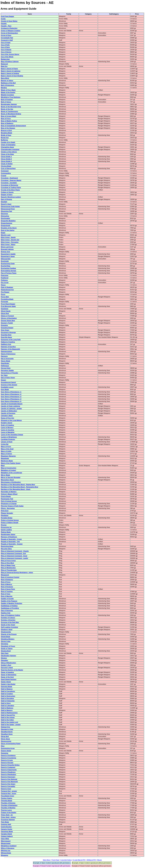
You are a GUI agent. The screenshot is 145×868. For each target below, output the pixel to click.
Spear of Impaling (7, 672)
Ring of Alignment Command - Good (14, 556)
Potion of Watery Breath (10, 523)
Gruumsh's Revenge (8, 332)
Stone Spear (6, 739)
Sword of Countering (9, 758)
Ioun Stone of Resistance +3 (11, 397)
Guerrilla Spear (7, 337)
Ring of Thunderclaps (9, 570)
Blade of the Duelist (8, 92)
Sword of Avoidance (8, 755)
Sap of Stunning (7, 610)
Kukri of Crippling (8, 425)
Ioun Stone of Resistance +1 (11, 392)
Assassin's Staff (7, 40)
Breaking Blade (7, 133)
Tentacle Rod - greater (9, 791)
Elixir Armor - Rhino (8, 244)
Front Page (55, 860)
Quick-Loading (6, 530)
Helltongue (5, 366)
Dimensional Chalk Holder (10, 206)
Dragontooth (6, 225)
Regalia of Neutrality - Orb (10, 542)
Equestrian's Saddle (8, 254)
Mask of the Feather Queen (11, 463)
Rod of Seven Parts (8, 589)
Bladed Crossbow (8, 95)
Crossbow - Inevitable (9, 183)
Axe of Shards (6, 50)
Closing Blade (6, 166)
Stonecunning (6, 741)
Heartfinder (5, 363)
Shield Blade (6, 637)
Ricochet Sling (6, 549)
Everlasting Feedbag (8, 268)
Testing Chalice (7, 798)
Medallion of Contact (9, 470)
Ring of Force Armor (8, 561)
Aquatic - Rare (6, 26)
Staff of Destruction (8, 696)
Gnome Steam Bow (8, 321)
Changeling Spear (8, 147)
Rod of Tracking (7, 591)
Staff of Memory (7, 710)
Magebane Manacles (8, 456)
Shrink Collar (6, 641)
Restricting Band (7, 546)
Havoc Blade (6, 361)
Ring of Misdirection (8, 568)
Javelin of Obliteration (9, 411)
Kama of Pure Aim (8, 418)
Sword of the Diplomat (9, 779)
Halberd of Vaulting (8, 342)
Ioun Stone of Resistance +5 (11, 401)
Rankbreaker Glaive (8, 534)
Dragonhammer (7, 223)
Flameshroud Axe (7, 290)
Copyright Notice (66, 860)
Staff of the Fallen (7, 720)
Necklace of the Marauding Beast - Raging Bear (18, 485)
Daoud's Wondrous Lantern (11, 197)
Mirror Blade (6, 475)
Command (5, 171)
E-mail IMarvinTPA (79, 860)
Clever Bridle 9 (6, 161)
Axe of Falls (5, 45)
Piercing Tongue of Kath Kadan (12, 506)
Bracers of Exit (6, 130)
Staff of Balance (7, 689)
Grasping (4, 325)
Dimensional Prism (8, 209)
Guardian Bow (6, 335)
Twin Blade (5, 822)
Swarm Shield (6, 751)
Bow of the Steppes (8, 128)
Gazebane (5, 309)
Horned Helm (6, 368)
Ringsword (5, 575)
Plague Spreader (7, 513)
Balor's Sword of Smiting (10, 73)
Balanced (4, 64)
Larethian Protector (8, 439)
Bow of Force (6, 119)
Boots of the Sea (7, 109)
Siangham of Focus (8, 646)
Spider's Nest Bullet (8, 684)
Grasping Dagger (7, 328)
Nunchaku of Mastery (9, 492)
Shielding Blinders (8, 639)
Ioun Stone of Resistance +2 (11, 394)
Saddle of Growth (7, 599)
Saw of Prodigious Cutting (11, 615)
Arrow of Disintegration (10, 33)
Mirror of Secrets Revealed (11, 477)
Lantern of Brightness (9, 437)
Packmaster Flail (7, 499)
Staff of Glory (6, 703)
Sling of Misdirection (9, 663)
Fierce (3, 285)
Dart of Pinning (7, 199)
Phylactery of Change (9, 504)
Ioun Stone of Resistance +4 (11, 399)
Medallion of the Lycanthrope (12, 473)
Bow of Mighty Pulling (9, 121)
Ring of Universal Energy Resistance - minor (17, 572)
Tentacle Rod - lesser (9, 793)
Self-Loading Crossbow (10, 627)
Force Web (5, 297)
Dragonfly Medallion (8, 221)
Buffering (4, 140)
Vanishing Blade (7, 832)
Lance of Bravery (7, 427)
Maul (3, 466)
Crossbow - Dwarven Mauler (11, 180)
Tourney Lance (6, 810)
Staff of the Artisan (8, 717)
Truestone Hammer (8, 820)
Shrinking (5, 644)
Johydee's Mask (7, 416)
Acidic (3, 19)
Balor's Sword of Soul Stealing (12, 76)
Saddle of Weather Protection (12, 603)
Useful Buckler (6, 827)
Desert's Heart (6, 204)
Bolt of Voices (6, 102)
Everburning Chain (8, 264)
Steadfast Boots (7, 732)
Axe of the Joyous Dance (10, 54)
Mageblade (5, 458)
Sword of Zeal (6, 789)
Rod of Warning (7, 596)
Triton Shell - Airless (8, 817)
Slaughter (5, 660)
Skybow (4, 658)
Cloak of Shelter (7, 164)
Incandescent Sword (8, 382)
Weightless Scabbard (9, 846)
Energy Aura (6, 252)
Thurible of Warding (8, 808)
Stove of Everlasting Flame (11, 744)
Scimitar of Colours (8, 618)
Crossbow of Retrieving (10, 185)
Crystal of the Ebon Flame (10, 190)
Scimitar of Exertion (8, 620)
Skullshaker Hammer (9, 656)
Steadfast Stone (7, 734)
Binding (4, 88)
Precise (4, 525)
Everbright (5, 261)
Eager (3, 233)
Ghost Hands (6, 311)
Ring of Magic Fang (8, 565)
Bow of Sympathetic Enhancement (13, 126)
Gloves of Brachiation (9, 318)
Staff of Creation (7, 694)
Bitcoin (100, 860)
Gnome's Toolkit (7, 323)
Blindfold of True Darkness (11, 97)
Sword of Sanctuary (8, 777)
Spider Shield (6, 682)
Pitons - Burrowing (8, 508)
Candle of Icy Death (8, 142)
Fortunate (5, 302)
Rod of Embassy (7, 580)
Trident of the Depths (9, 812)
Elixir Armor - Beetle (8, 237)
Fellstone (4, 280)
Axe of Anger (6, 42)
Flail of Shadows (7, 287)
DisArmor (5, 214)
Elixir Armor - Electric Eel (10, 240)
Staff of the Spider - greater (11, 725)
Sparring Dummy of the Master (12, 670)
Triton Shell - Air (7, 815)
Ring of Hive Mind (8, 563)
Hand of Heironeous (8, 354)
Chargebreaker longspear (10, 149)
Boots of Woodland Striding (11, 114)
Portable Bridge (7, 518)
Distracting (5, 216)
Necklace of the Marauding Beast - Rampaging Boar (20, 487)
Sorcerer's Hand (7, 668)
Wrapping (5, 855)
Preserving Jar (6, 527)
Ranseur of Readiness (9, 537)
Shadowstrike (6, 632)
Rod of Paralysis (7, 587)
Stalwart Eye (6, 727)
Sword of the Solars (8, 784)
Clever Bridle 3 (6, 157)
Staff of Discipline (8, 698)
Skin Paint (5, 653)
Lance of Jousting (8, 430)
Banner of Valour (7, 81)
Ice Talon (4, 375)
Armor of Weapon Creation (11, 31)
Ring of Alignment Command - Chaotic (15, 551)
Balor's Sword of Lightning (11, 71)
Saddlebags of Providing (10, 608)
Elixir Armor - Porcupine (10, 242)
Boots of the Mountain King (11, 107)
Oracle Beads (6, 496)
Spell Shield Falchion (9, 679)
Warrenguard (6, 841)
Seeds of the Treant (8, 625)
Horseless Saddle (7, 370)
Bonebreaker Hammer (9, 104)
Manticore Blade (7, 461)
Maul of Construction (9, 468)
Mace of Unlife (6, 451)
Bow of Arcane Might (9, 116)
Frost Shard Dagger (8, 304)
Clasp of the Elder (8, 154)
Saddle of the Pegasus (9, 601)
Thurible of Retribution (9, 805)
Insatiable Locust (7, 387)
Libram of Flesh (7, 442)
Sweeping (5, 753)
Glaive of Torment (7, 316)
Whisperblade (6, 853)
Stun (3, 746)
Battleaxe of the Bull (8, 83)
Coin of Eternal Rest (8, 168)
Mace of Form (6, 447)
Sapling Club (6, 613)
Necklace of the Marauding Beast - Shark (16, 489)
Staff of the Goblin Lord (10, 722)
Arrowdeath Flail (7, 38)
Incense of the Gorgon (9, 385)
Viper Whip (5, 839)
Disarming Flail (7, 211)
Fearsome (5, 275)
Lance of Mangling (8, 432)
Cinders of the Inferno (9, 152)
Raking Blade (6, 532)
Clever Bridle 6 (6, 159)
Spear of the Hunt (7, 677)
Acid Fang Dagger (8, 16)
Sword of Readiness (8, 772)
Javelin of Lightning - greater (11, 408)
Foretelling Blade (7, 299)
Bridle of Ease (6, 135)
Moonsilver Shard (7, 480)
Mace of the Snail (7, 449)
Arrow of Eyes (6, 35)
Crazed (4, 176)
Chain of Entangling (8, 145)
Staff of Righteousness (9, 713)
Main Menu (47, 860)
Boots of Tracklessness (10, 111)
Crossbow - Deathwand (9, 178)
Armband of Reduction (9, 28)
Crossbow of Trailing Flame (11, 187)
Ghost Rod (5, 313)
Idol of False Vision (8, 378)
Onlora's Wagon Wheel (9, 494)
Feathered (5, 278)
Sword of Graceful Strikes (10, 765)
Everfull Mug (6, 266)
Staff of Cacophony (8, 691)
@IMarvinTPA (91, 860)
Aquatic (4, 23)
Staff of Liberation (8, 706)
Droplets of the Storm (9, 228)
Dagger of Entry (7, 195)
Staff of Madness (7, 708)
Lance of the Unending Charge (12, 435)
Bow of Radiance (7, 123)
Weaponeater (6, 843)
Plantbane (5, 515)
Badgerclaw (5, 59)
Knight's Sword (7, 423)
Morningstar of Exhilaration (11, 482)
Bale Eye (4, 66)
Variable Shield (7, 834)
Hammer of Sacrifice (8, 347)
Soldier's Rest (6, 665)
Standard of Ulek (7, 729)
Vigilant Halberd (7, 836)
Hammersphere (7, 351)
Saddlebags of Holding (9, 606)
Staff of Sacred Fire (8, 715)
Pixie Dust (5, 511)
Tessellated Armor (8, 796)
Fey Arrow (5, 283)
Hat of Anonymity (7, 359)
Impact (4, 380)
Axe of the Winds (7, 57)
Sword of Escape (7, 763)
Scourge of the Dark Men (10, 622)
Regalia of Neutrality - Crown (11, 539)
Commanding (6, 173)
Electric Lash (6, 235)
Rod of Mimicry (7, 584)
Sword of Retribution (9, 774)
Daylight (4, 202)
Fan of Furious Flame (9, 273)
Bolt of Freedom (7, 100)
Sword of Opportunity (9, 770)
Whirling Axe (6, 851)
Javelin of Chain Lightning (11, 406)
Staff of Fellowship (8, 701)
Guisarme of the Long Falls (11, 340)
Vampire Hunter (7, 829)
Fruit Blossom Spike (8, 306)
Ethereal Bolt (6, 259)
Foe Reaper (5, 292)
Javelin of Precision (8, 413)
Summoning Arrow (8, 748)
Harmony (4, 356)
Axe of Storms (6, 52)
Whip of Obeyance (8, 848)
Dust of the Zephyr (8, 230)
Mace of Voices (7, 454)
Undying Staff (6, 824)
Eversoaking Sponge (9, 271)
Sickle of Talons (7, 649)
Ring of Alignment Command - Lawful (15, 558)
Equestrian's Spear (8, 256)
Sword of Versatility (8, 786)
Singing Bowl (6, 651)
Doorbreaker (6, 218)
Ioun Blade (5, 389)
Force (3, 294)
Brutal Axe (5, 138)
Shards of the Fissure (9, 634)
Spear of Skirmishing (9, 675)
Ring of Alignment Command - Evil (14, 553)
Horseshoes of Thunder (10, 373)
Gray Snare (5, 330)
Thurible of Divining (8, 803)
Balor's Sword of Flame (10, 69)
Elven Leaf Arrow (7, 247)
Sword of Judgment (8, 767)
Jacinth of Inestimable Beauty (12, 404)
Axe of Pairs (5, 47)
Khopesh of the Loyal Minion (11, 420)
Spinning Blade (7, 687)
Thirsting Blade (7, 801)
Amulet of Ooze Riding (9, 21)
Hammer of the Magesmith (11, 349)
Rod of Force (6, 582)
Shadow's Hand (7, 629)
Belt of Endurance (8, 85)
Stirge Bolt (5, 736)
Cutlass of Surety (7, 192)
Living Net (5, 444)
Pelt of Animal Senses (9, 501)
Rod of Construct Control (10, 577)
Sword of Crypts (7, 760)
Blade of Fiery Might (8, 90)
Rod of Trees (6, 594)
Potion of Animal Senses (10, 520)
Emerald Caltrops (7, 249)
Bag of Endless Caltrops (10, 62)
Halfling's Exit (6, 344)
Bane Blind (5, 78)
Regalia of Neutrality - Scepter (12, 544)
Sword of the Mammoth (9, 782)
